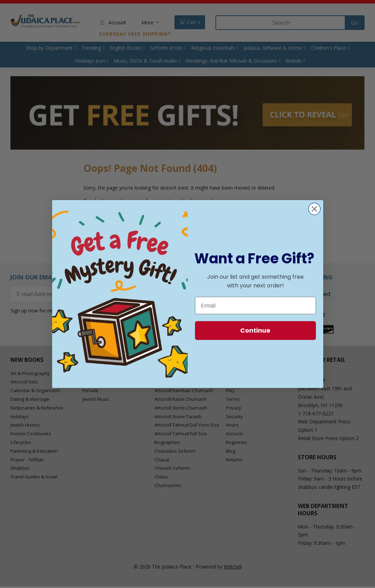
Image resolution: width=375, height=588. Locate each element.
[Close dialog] (314, 209)
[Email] (255, 305)
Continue (255, 330)
